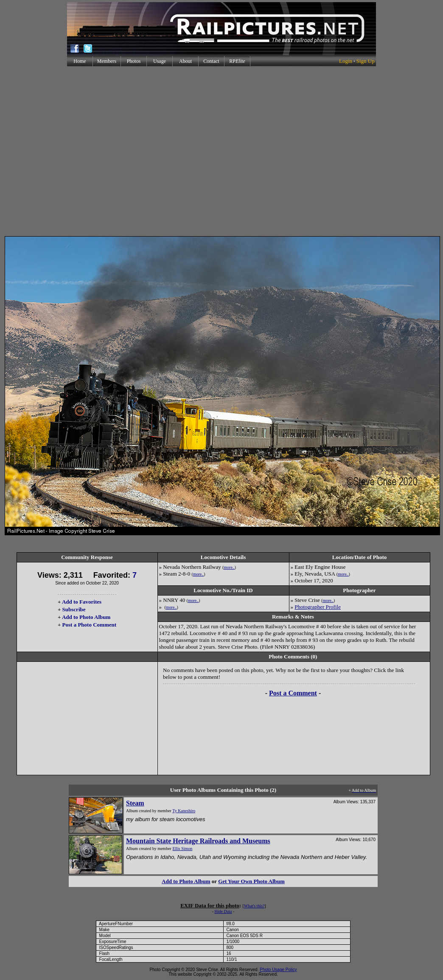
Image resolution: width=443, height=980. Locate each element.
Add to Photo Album (86, 617)
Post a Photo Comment (89, 625)
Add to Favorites (82, 602)
